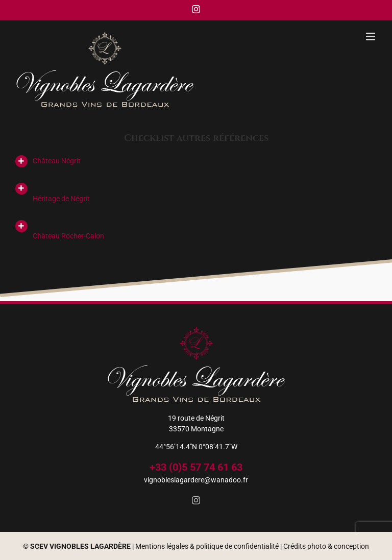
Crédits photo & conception (326, 546)
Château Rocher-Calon (68, 236)
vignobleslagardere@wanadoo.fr (196, 480)
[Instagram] (196, 500)
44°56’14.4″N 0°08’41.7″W (196, 447)
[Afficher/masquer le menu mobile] (371, 36)
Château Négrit (57, 161)
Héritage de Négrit (61, 199)
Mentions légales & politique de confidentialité (207, 546)
